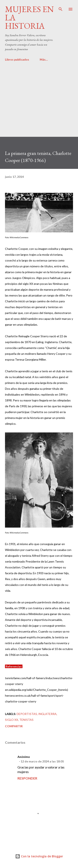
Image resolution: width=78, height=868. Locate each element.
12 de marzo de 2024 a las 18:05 (42, 761)
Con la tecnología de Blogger (39, 856)
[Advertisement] (39, 97)
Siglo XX (12, 720)
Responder (27, 778)
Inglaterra (47, 714)
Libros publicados (17, 59)
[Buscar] (61, 7)
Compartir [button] (14, 726)
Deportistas (27, 714)
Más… (44, 59)
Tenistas (26, 720)
